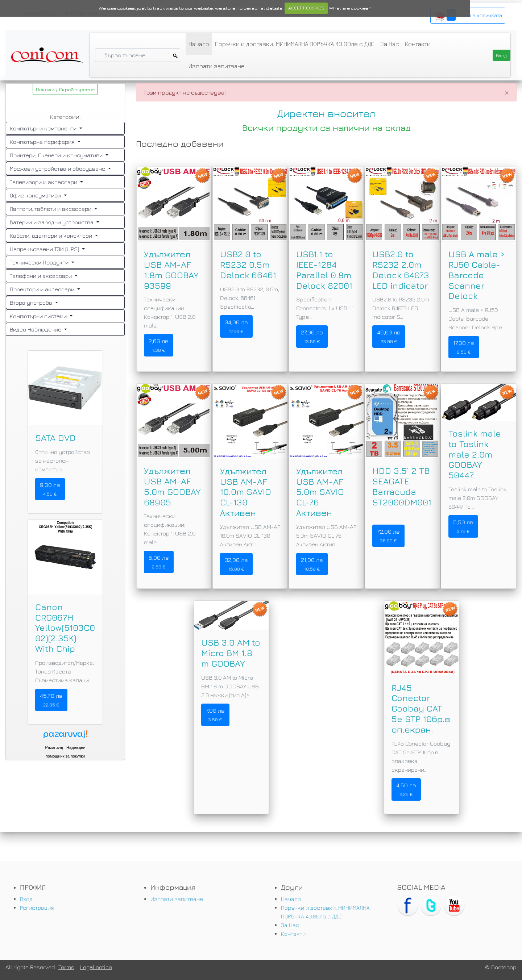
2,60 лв (159, 345)
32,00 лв (236, 564)
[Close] (507, 92)
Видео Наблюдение (36, 329)
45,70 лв (51, 700)
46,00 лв (389, 337)
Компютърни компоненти (44, 128)
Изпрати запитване (217, 66)
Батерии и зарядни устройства (52, 222)
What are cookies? (350, 8)
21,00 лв (312, 564)
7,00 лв (215, 715)
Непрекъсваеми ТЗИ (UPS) (45, 249)
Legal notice (96, 967)
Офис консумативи (36, 195)
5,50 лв (463, 526)
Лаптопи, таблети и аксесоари (51, 209)
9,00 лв (50, 489)
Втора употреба (32, 303)
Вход (26, 899)
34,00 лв (236, 326)
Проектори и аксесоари (43, 289)
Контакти (418, 44)
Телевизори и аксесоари (44, 182)
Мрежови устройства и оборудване (58, 168)
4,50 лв (406, 789)
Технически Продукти (40, 262)
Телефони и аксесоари (42, 276)
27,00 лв (312, 337)
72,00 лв (388, 536)
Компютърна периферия (43, 142)
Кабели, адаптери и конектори (52, 235)
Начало (199, 44)
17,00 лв (464, 347)
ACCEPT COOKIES (306, 8)
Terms (66, 967)
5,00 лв (159, 562)
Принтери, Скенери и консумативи (57, 155)
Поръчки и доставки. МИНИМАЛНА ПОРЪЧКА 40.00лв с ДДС (295, 44)
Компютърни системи (39, 316)
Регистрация (37, 908)
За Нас (390, 44)
